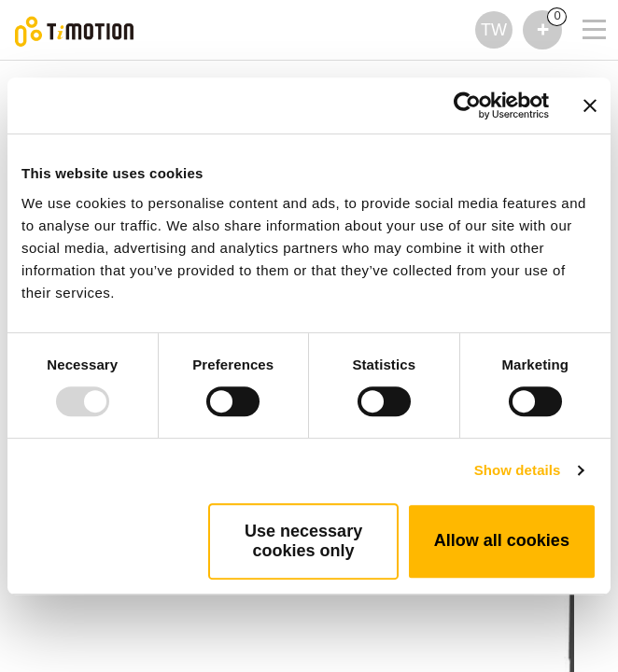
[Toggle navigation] (583, 5)
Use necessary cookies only (303, 541)
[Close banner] (590, 105)
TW (494, 30)
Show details (518, 470)
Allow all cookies (502, 540)
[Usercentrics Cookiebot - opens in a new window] (467, 105)
